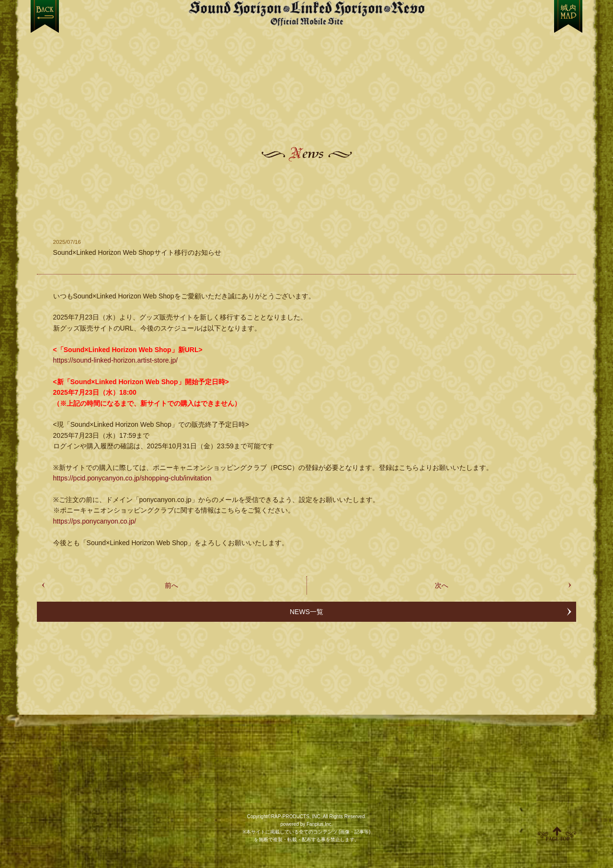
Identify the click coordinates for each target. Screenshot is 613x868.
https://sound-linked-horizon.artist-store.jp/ (116, 360)
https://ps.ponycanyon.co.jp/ (95, 521)
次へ (442, 585)
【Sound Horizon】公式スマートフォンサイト (306, 13)
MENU (568, 16)
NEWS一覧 (306, 612)
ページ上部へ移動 (557, 834)
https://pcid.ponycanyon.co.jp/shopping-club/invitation (132, 478)
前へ (171, 585)
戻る (45, 16)
